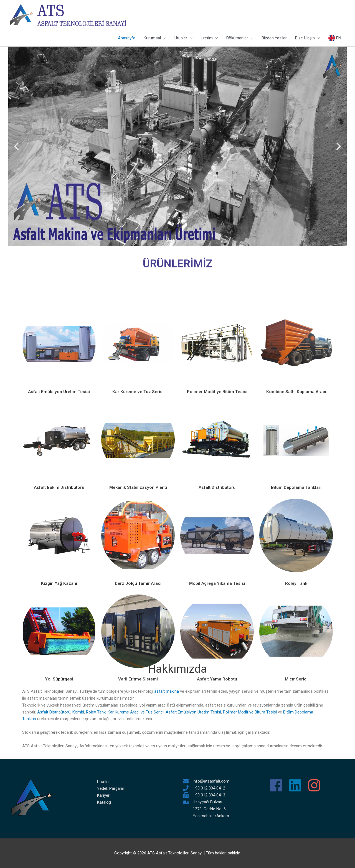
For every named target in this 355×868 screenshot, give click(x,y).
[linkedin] (297, 785)
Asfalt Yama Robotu (217, 822)
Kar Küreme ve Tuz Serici (138, 535)
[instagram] (316, 785)
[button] (16, 147)
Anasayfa (127, 38)
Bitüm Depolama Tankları (296, 630)
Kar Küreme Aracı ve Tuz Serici (136, 712)
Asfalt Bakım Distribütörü (59, 630)
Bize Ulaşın (305, 38)
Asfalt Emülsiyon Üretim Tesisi (59, 535)
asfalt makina (167, 691)
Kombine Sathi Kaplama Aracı (296, 535)
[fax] (204, 795)
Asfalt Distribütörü (217, 630)
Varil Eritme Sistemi (138, 822)
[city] (203, 802)
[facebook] (278, 785)
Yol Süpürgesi (59, 822)
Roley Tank (96, 712)
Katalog (104, 802)
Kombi (78, 712)
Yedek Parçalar (111, 788)
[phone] (204, 788)
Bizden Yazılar (274, 38)
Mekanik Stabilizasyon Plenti (138, 630)
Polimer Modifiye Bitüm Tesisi (217, 535)
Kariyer (103, 795)
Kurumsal (152, 38)
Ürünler (181, 38)
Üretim (207, 38)
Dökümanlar (237, 38)
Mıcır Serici (296, 822)
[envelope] (206, 781)
